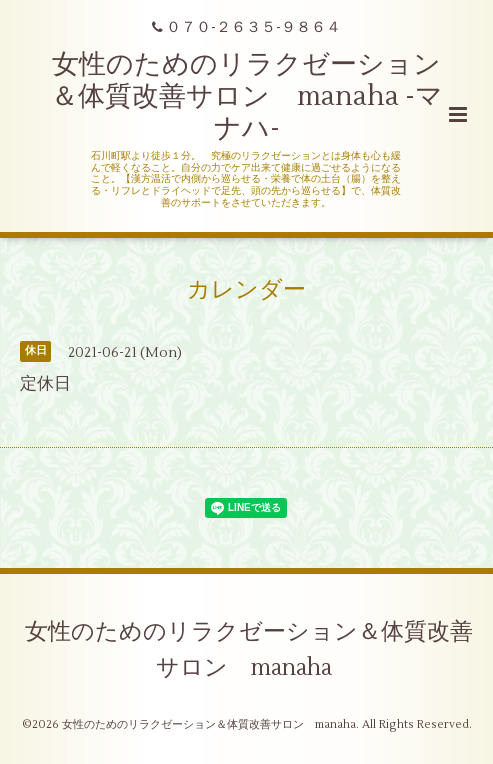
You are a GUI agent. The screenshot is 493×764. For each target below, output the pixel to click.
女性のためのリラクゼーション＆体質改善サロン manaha (249, 650)
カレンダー (246, 289)
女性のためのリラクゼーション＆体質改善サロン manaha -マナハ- (247, 97)
